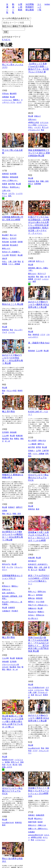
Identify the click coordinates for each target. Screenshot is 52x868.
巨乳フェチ (15, 762)
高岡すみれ (42, 592)
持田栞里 (39, 598)
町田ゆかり (6, 586)
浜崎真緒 (5, 97)
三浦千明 (45, 451)
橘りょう (31, 595)
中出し (31, 127)
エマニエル (44, 122)
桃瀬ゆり (41, 612)
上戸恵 (38, 451)
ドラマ (43, 335)
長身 (33, 695)
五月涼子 (13, 238)
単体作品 (31, 181)
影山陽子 (5, 235)
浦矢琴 (5, 259)
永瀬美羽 (11, 608)
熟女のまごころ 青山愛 (13, 304)
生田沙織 (5, 245)
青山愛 (12, 97)
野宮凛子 (13, 255)
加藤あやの (32, 608)
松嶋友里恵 (40, 815)
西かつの (13, 235)
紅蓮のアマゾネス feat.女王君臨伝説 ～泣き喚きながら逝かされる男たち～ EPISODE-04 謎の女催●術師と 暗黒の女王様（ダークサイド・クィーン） (39, 225)
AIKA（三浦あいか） (10, 180)
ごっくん (11, 332)
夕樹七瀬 (31, 261)
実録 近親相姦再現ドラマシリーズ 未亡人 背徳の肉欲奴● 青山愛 (39, 153)
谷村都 (20, 242)
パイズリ (38, 127)
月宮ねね (5, 94)
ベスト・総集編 (14, 264)
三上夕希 (5, 255)
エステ (19, 102)
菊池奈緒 (31, 351)
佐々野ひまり (33, 618)
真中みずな (6, 564)
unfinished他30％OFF (36, 835)
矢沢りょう (40, 261)
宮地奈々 (31, 451)
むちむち (6, 40)
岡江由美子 (14, 245)
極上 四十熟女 (9, 411)
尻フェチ (45, 127)
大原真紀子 (6, 611)
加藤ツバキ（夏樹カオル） (38, 829)
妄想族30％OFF (8, 760)
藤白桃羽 (13, 94)
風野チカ (41, 444)
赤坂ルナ (38, 116)
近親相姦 (38, 184)
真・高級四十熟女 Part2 (39, 343)
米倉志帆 (31, 558)
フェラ (5, 332)
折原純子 (11, 507)
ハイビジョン (7, 100)
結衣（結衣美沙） (9, 593)
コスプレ (11, 193)
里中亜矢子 (32, 561)
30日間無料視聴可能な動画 (30, 7)
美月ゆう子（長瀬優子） (11, 252)
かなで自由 (40, 602)
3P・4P (7, 441)
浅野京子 (19, 507)
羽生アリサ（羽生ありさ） (38, 605)
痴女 (42, 277)
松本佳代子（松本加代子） (38, 564)
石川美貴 (13, 242)
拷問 (34, 281)
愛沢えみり (32, 274)
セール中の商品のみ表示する (15, 18)
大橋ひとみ (42, 825)
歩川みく (31, 615)
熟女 (43, 130)
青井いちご (32, 592)
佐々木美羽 (32, 441)
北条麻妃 (31, 832)
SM (46, 277)
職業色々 (17, 100)
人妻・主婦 (12, 261)
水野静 (5, 511)
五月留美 (5, 432)
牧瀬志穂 (19, 436)
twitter (47, 4)
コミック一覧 (39, 7)
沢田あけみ (40, 615)
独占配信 (31, 277)
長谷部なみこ (15, 187)
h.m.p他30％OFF (34, 748)
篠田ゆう (31, 602)
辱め (38, 277)
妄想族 (7, 762)
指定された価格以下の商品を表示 (18, 26)
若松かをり (32, 825)
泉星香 (5, 184)
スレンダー (18, 330)
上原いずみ (6, 190)
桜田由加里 (14, 177)
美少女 (15, 765)
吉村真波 (39, 595)
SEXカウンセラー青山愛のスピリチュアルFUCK (38, 478)
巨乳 (47, 454)
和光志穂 (5, 242)
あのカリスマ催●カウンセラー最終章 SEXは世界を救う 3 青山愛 (39, 304)
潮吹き (9, 669)
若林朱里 (5, 174)
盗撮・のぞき (7, 767)
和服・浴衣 (44, 181)
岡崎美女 (5, 177)
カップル (10, 567)
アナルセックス (34, 130)
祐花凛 (40, 822)
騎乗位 (17, 439)
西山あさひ (32, 612)
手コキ (5, 193)
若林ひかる (6, 589)
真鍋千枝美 (32, 822)
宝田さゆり (32, 119)
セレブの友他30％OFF (36, 687)
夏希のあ (31, 598)
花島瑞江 (31, 815)
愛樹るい (5, 238)
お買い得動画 (20, 7)
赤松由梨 (13, 432)
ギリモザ (38, 279)
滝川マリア (42, 274)
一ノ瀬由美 (32, 444)
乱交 (4, 567)
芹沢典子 (15, 611)
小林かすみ (42, 441)
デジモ (9, 765)
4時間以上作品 (34, 122)
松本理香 (13, 174)
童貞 (38, 509)
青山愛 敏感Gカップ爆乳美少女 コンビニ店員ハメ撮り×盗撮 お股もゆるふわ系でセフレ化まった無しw (13, 721)
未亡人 (31, 184)
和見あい (5, 187)
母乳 (10, 196)
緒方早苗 (11, 184)
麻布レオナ (6, 248)
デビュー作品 (11, 391)
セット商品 (32, 125)
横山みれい (38, 818)
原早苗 (38, 447)
